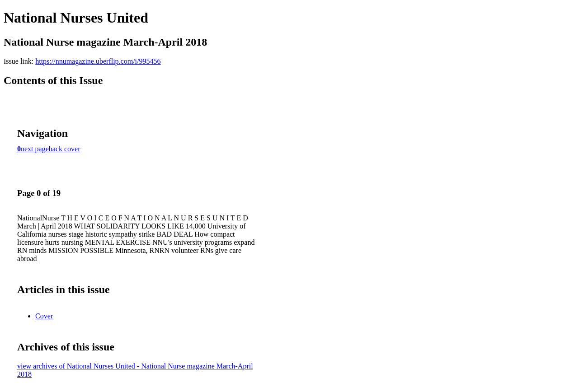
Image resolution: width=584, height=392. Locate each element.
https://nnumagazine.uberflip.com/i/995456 (98, 61)
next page (35, 149)
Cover (44, 316)
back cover (65, 149)
